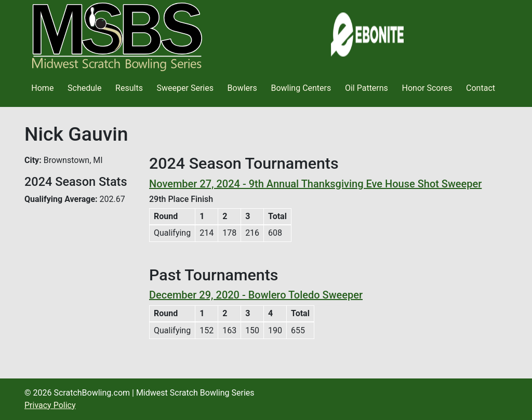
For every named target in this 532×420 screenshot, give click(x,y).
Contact (481, 88)
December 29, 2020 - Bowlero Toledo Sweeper (256, 295)
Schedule (84, 88)
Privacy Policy (50, 405)
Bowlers (242, 88)
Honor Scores (427, 88)
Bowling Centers (301, 88)
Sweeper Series (185, 88)
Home (42, 88)
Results (129, 88)
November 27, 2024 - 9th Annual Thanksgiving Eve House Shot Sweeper (315, 184)
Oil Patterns (367, 88)
